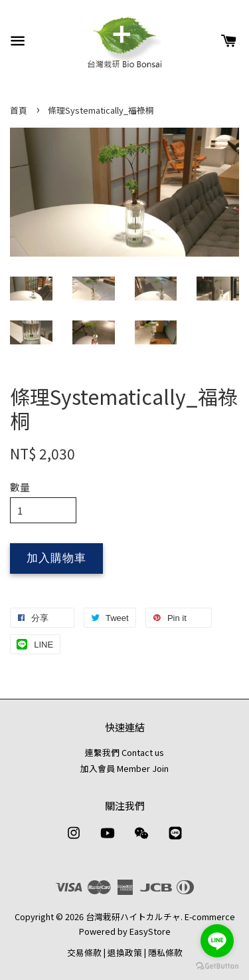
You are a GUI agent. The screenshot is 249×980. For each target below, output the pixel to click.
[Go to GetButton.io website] (217, 966)
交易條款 (84, 952)
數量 (20, 487)
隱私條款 (165, 952)
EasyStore (150, 931)
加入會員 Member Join (124, 768)
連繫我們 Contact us (124, 752)
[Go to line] (217, 941)
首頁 (19, 110)
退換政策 (125, 952)
